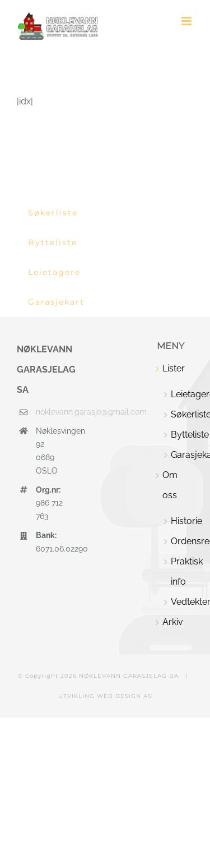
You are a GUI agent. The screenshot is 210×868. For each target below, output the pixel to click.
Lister (174, 368)
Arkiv (173, 622)
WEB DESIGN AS (124, 696)
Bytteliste (182, 435)
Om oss (170, 485)
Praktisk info (182, 571)
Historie (182, 521)
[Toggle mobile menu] (187, 21)
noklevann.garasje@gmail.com (50, 412)
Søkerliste (182, 414)
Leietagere (182, 394)
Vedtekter (182, 602)
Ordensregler (182, 541)
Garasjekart (182, 455)
